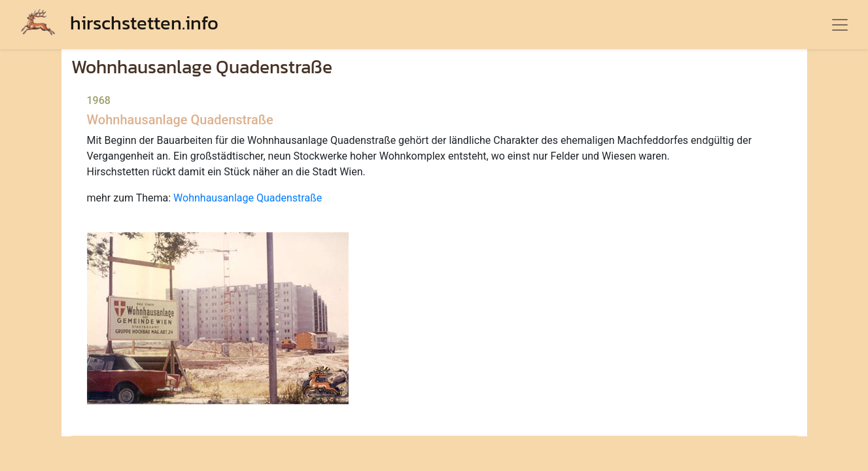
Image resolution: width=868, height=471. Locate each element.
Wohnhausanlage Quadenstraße (248, 198)
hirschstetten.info (120, 23)
